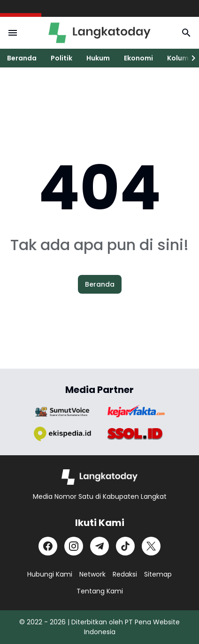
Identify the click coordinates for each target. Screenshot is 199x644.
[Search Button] (186, 33)
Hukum (98, 58)
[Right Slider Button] (190, 58)
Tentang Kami (100, 591)
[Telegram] (99, 546)
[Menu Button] (13, 33)
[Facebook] (48, 546)
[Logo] (100, 477)
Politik (61, 58)
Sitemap (158, 574)
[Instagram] (74, 546)
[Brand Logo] (62, 412)
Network (92, 574)
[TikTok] (125, 546)
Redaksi (125, 574)
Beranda (22, 58)
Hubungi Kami (50, 574)
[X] (151, 546)
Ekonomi (138, 58)
